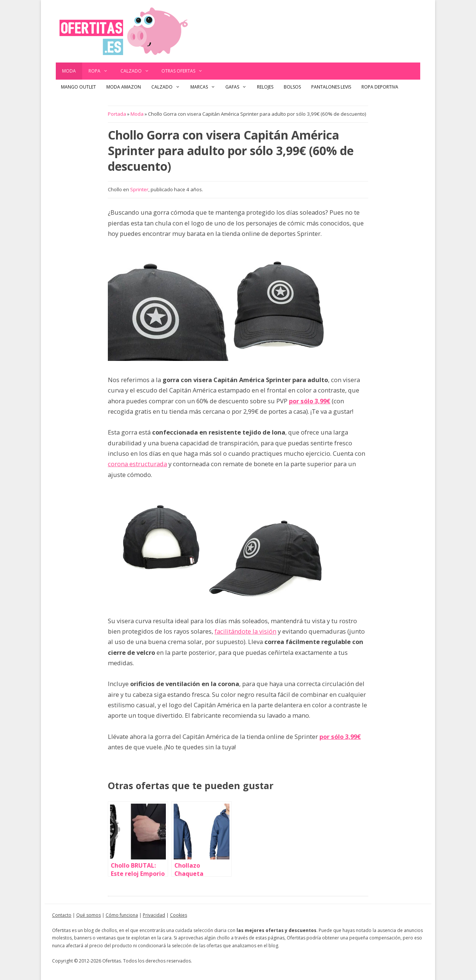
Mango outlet (78, 87)
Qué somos (89, 915)
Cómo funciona (122, 915)
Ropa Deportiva (380, 87)
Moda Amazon (124, 87)
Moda (69, 71)
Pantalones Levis (331, 87)
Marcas (205, 87)
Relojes (265, 87)
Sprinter (139, 189)
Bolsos (292, 87)
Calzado (138, 71)
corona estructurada (137, 464)
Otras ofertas (185, 71)
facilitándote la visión (245, 631)
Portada (117, 114)
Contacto (62, 915)
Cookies (178, 915)
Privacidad (154, 915)
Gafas (239, 87)
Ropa (101, 71)
